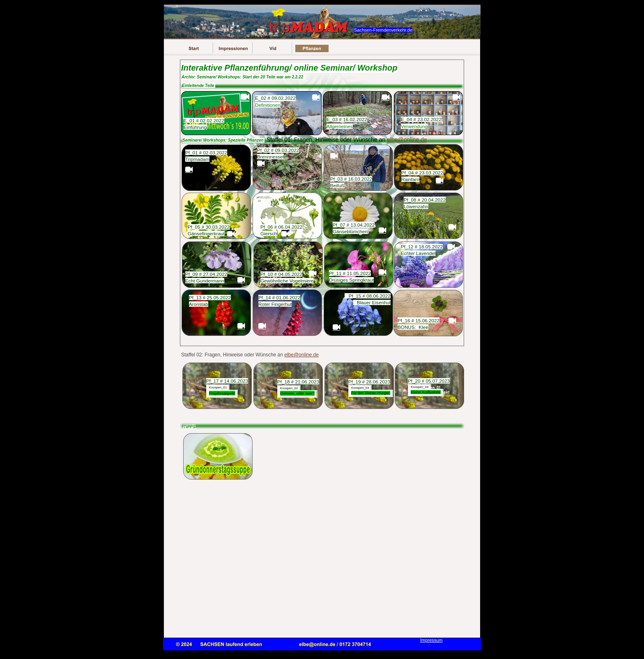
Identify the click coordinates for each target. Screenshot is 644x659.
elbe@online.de (301, 355)
